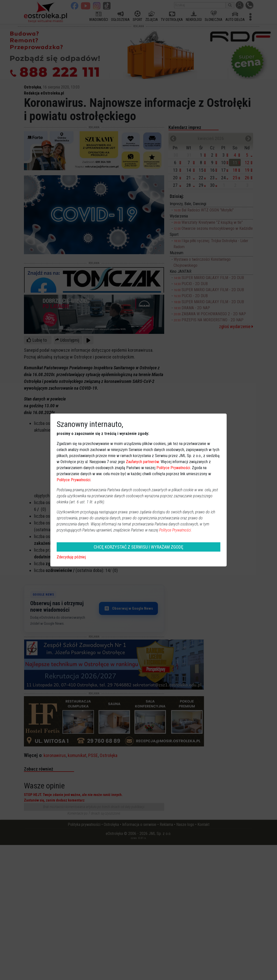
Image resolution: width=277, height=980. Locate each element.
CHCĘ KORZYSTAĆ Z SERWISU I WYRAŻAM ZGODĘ (138, 547)
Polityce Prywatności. (176, 530)
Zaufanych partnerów (142, 462)
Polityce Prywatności (173, 468)
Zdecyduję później (71, 557)
